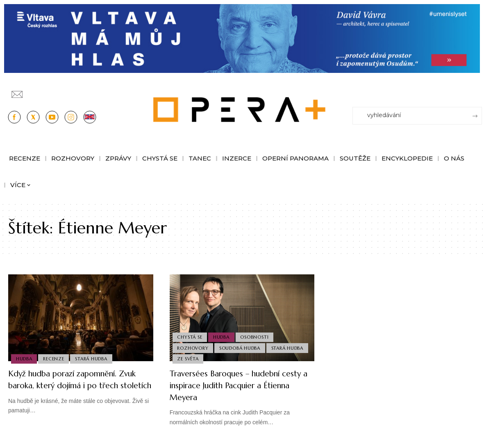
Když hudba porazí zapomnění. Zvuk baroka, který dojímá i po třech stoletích (73, 385)
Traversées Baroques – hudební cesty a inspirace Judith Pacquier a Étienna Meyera (241, 385)
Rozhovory (193, 346)
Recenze (55, 358)
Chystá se (190, 334)
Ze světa (189, 358)
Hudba (25, 358)
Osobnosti (257, 334)
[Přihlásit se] (477, 91)
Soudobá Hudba (241, 346)
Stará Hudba (94, 358)
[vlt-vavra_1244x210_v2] (242, 38)
